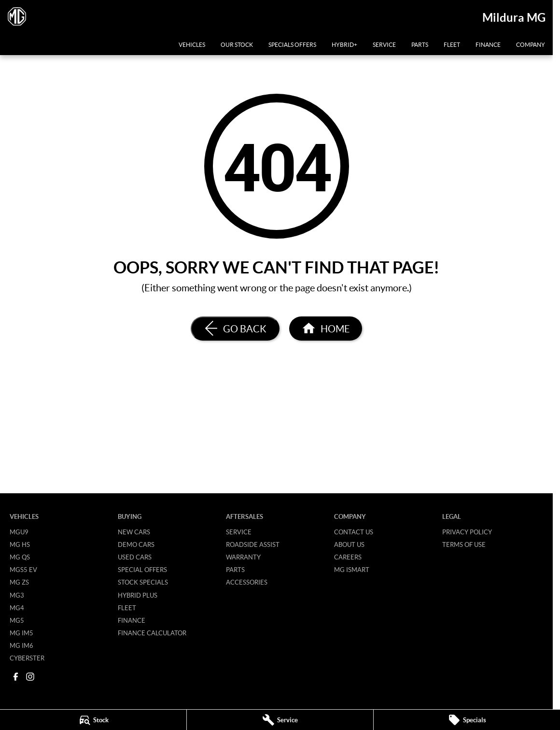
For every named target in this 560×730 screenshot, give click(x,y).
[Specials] (467, 720)
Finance (488, 45)
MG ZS (19, 582)
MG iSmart (352, 570)
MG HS (20, 544)
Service (384, 45)
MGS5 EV (23, 570)
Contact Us (354, 532)
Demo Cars (136, 544)
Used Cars (135, 557)
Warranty (243, 557)
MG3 (17, 595)
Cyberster (27, 658)
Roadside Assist (253, 544)
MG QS (20, 557)
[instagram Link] (30, 677)
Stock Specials (143, 582)
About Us (349, 544)
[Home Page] (326, 329)
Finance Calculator (152, 633)
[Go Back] (235, 329)
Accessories (247, 582)
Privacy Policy (467, 532)
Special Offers (142, 570)
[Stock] (93, 720)
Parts (420, 45)
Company (531, 45)
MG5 (17, 620)
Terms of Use (464, 544)
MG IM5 (21, 633)
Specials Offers (292, 45)
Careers (348, 557)
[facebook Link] (16, 677)
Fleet (452, 45)
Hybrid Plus (138, 595)
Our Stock (237, 45)
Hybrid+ (344, 45)
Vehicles (192, 45)
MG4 (17, 608)
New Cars (134, 532)
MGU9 (19, 532)
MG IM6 (21, 645)
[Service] (280, 720)
